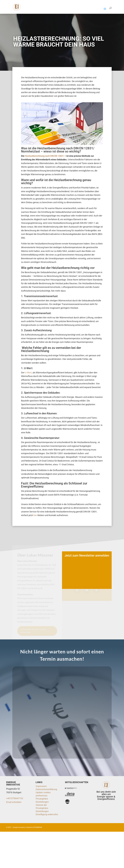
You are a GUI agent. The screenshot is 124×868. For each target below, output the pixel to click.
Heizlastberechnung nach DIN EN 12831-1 (45, 156)
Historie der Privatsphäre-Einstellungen (42, 808)
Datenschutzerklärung (46, 789)
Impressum (41, 786)
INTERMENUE (38, 827)
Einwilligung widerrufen (47, 814)
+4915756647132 (15, 798)
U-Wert (28, 373)
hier (35, 515)
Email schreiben (14, 802)
